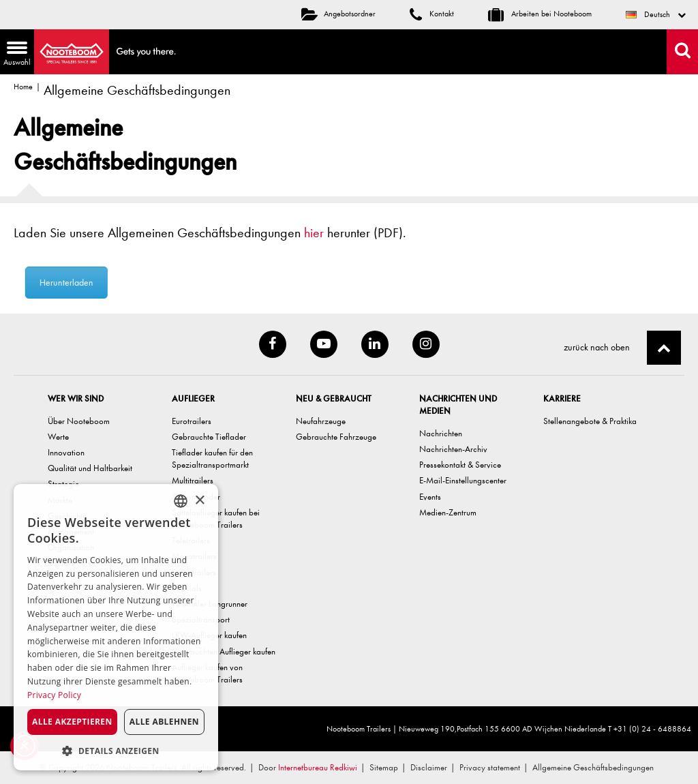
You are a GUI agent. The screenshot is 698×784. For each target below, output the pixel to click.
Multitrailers (193, 480)
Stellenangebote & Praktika (590, 421)
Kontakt (432, 14)
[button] (116, 750)
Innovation (66, 452)
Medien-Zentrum (448, 512)
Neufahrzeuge (321, 421)
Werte (58, 437)
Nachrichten (441, 433)
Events (430, 497)
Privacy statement (490, 767)
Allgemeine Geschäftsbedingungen (593, 767)
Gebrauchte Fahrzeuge (336, 437)
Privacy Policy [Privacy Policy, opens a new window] (54, 695)
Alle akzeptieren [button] (72, 722)
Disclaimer (429, 767)
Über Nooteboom (79, 421)
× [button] (199, 501)
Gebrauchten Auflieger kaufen (224, 651)
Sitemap (384, 767)
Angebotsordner (338, 14)
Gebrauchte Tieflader (209, 437)
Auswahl (15, 55)
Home (23, 87)
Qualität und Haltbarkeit (90, 468)
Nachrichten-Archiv (453, 449)
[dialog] (116, 627)
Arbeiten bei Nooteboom (540, 14)
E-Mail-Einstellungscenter (463, 480)
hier (314, 233)
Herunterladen (81, 283)
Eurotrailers (192, 421)
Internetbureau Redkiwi (318, 767)
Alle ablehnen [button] (164, 722)
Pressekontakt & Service (460, 465)
